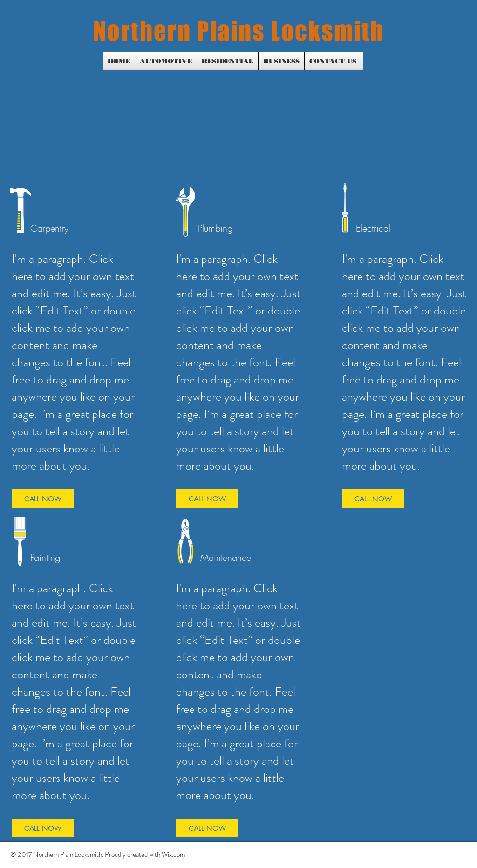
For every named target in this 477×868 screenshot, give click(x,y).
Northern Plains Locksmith (239, 31)
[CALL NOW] (43, 499)
